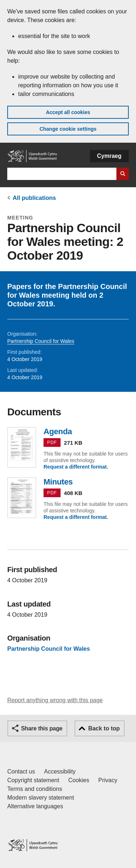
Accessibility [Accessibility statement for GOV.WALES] (60, 771)
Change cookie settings (68, 129)
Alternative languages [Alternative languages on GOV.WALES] (35, 806)
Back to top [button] (104, 728)
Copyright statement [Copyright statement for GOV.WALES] (33, 780)
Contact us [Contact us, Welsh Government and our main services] (21, 771)
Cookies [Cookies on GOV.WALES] (79, 780)
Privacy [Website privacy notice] (108, 780)
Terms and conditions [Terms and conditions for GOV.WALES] (35, 789)
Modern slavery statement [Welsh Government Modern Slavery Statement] (41, 798)
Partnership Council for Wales (41, 341)
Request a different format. (76, 467)
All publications (34, 198)
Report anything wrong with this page (55, 700)
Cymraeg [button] (109, 156)
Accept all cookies (68, 112)
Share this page (42, 728)
